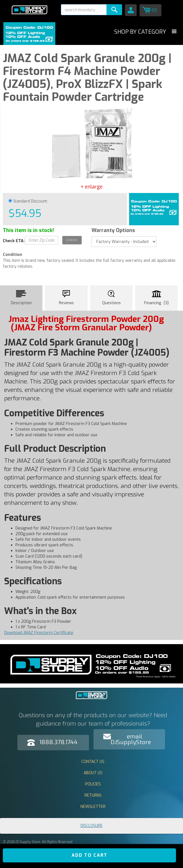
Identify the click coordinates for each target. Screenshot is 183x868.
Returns (93, 795)
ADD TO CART (90, 855)
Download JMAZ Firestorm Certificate (39, 633)
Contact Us (93, 762)
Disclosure (92, 826)
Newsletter (93, 807)
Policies (93, 784)
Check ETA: (14, 241)
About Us (93, 773)
